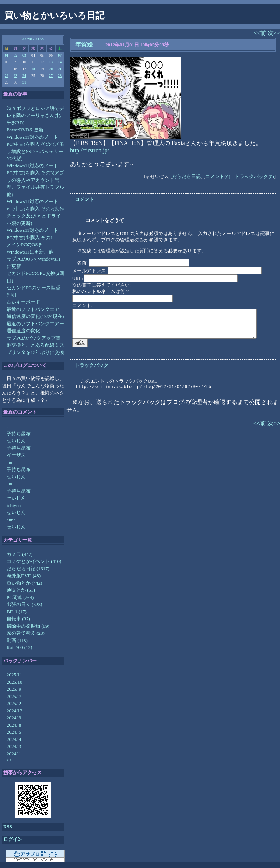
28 (60, 76)
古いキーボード (23, 302)
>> (42, 39)
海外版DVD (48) (24, 576)
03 (24, 55)
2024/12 (15, 711)
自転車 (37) (18, 619)
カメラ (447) (20, 554)
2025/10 (15, 682)
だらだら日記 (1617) (28, 569)
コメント (84, 199)
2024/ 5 (14, 732)
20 (51, 69)
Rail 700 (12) (19, 647)
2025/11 (14, 675)
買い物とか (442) (24, 583)
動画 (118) (17, 640)
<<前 (260, 33)
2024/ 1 (14, 754)
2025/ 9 (14, 689)
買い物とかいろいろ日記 (54, 15)
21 (60, 69)
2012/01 (33, 39)
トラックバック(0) (254, 176)
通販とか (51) (21, 590)
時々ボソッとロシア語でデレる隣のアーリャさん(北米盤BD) (35, 116)
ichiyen (14, 505)
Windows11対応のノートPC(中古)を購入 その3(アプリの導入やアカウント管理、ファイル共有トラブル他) (35, 180)
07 (60, 55)
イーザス (16, 455)
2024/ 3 (14, 746)
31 (24, 82)
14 (60, 62)
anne (11, 462)
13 (51, 62)
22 (7, 76)
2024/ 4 (14, 739)
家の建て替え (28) (26, 633)
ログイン (13, 839)
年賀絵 (84, 44)
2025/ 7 (14, 696)
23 (15, 76)
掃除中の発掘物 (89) (28, 626)
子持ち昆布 (19, 434)
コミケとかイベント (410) (34, 561)
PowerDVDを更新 (25, 130)
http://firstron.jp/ (90, 150)
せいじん (16, 441)
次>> (274, 33)
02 (15, 55)
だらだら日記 (186, 176)
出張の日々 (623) (24, 604)
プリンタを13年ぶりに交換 (35, 352)
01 (7, 55)
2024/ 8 (14, 725)
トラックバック (92, 365)
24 (24, 76)
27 (51, 76)
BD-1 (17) (17, 612)
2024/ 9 (14, 718)
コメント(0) (218, 176)
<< (24, 39)
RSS (8, 827)
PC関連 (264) (20, 597)
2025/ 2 (14, 703)
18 (33, 69)
